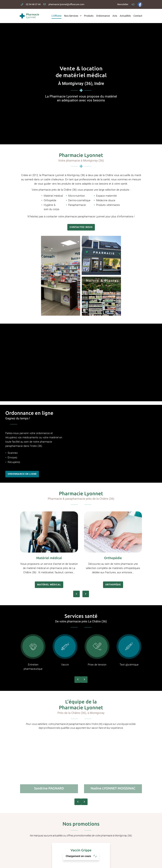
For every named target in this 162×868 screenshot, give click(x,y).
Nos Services (71, 16)
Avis (115, 16)
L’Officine (56, 16)
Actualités (125, 16)
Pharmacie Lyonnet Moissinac (81, 827)
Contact (138, 16)
